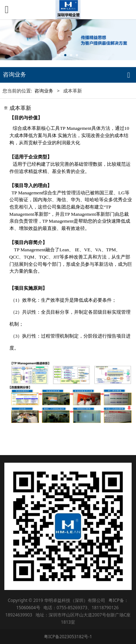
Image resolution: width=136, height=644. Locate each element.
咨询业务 (44, 91)
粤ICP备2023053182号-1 (68, 636)
